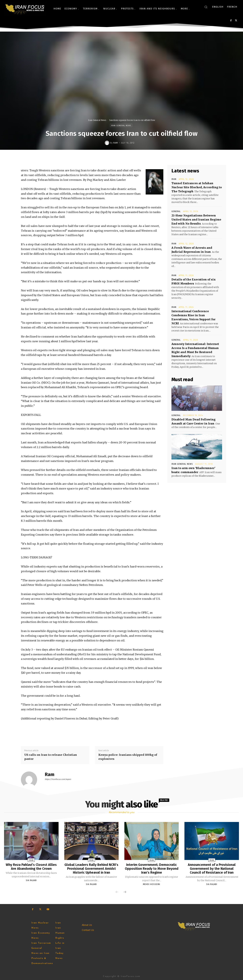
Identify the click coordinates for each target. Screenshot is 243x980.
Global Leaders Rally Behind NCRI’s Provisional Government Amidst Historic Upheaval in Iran (91, 868)
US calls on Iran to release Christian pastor (51, 757)
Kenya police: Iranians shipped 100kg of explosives (128, 757)
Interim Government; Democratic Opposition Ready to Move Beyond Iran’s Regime (152, 868)
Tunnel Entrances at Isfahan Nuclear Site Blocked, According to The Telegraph (197, 187)
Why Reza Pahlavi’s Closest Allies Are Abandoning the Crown (31, 867)
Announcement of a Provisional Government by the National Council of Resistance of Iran (212, 868)
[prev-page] (117, 892)
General (176, 211)
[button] (206, 7)
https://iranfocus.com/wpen (58, 779)
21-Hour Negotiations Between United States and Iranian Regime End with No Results (196, 220)
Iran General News (97, 120)
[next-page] (125, 892)
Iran (174, 179)
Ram (116, 143)
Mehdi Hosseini (152, 884)
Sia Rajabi (31, 880)
